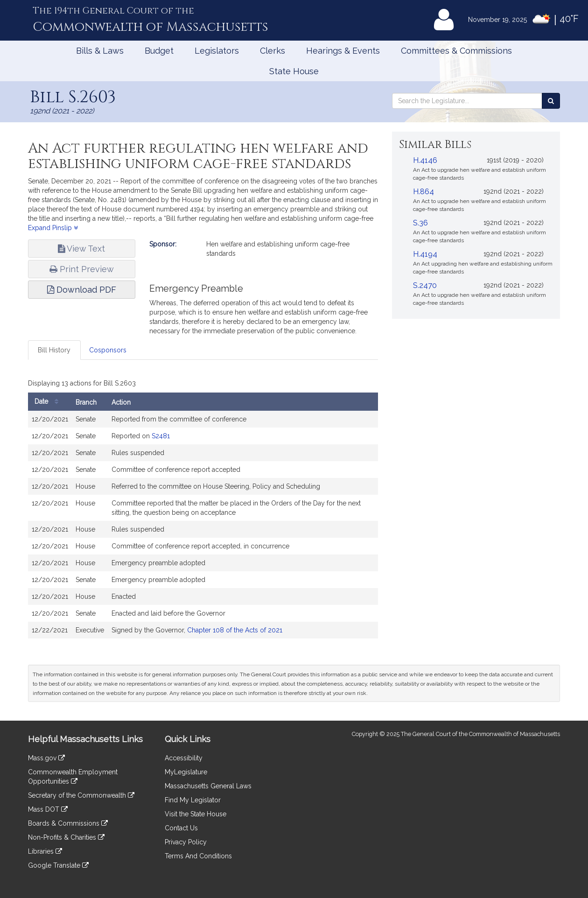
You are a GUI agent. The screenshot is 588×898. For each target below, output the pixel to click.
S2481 (161, 436)
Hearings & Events (343, 51)
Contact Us (181, 828)
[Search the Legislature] (551, 101)
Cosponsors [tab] (108, 350)
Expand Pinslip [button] (53, 228)
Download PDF (82, 290)
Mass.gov (46, 758)
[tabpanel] (203, 510)
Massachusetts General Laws (208, 786)
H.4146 (425, 160)
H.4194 (425, 254)
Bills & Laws (100, 51)
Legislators (217, 51)
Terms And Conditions (198, 856)
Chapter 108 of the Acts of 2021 (235, 630)
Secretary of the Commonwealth (81, 795)
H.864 (423, 192)
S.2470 (425, 285)
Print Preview (82, 269)
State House (294, 71)
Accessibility (184, 758)
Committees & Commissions (456, 51)
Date (49, 402)
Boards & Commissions (68, 823)
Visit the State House (196, 814)
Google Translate (58, 865)
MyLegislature (186, 772)
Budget (159, 51)
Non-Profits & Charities (66, 837)
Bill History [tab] (54, 350)
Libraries (45, 851)
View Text (81, 249)
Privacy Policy (186, 842)
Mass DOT (48, 809)
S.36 (420, 223)
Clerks (273, 51)
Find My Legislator (193, 800)
